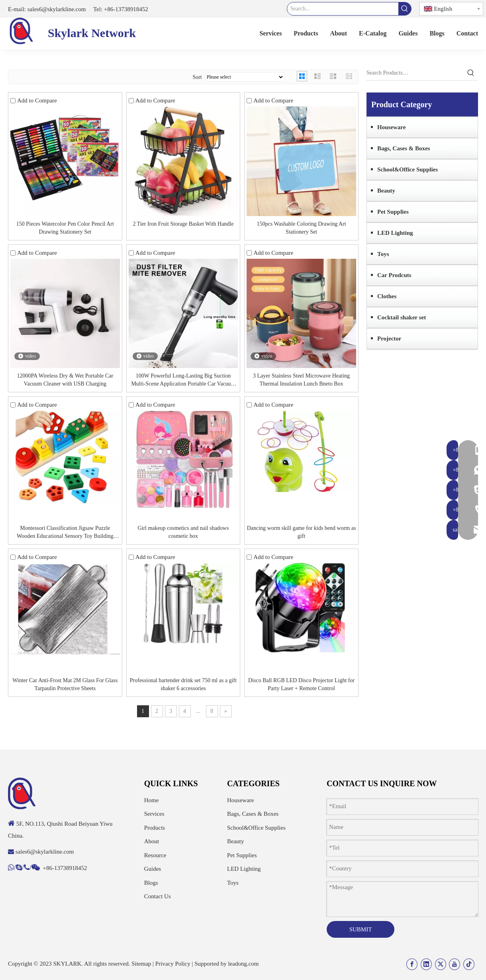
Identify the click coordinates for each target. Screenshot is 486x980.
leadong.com (243, 964)
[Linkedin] (426, 964)
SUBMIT (361, 929)
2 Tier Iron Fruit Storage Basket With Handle (183, 224)
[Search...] (343, 9)
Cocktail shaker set (402, 317)
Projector (389, 338)
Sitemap (141, 964)
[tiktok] (469, 964)
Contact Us (158, 896)
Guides (153, 869)
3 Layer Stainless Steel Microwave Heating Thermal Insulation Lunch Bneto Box (301, 380)
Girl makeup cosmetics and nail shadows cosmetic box (183, 532)
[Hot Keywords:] (405, 9)
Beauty (386, 191)
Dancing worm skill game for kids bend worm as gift (302, 532)
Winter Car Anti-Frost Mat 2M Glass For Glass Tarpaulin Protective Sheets (65, 684)
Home (152, 800)
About (152, 841)
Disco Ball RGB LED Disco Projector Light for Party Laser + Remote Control (301, 684)
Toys (383, 254)
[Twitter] (441, 964)
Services (154, 814)
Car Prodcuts (394, 275)
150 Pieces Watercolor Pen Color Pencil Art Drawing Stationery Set (65, 228)
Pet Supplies (393, 212)
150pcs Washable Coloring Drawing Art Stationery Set (301, 228)
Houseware (391, 127)
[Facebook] (412, 964)
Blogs (151, 883)
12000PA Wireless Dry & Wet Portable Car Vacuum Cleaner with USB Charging (65, 380)
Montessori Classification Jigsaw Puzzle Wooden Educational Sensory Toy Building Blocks (65, 533)
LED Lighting (395, 233)
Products (155, 828)
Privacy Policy (173, 964)
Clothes (387, 296)
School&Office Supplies (408, 169)
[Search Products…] (415, 73)
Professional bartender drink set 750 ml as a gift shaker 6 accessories (183, 684)
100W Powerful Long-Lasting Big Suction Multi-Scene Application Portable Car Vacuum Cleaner (183, 380)
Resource (155, 855)
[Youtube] (455, 964)
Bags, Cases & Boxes (404, 148)
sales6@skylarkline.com (56, 9)
